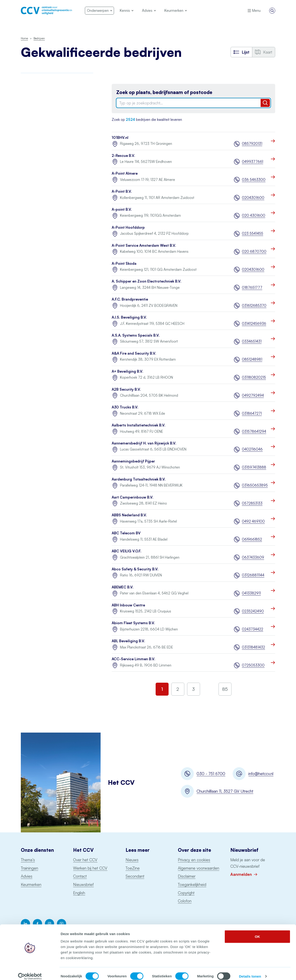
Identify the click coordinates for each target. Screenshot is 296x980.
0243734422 (253, 629)
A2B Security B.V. (126, 389)
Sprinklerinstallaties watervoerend (47, 229)
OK (257, 931)
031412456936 (254, 324)
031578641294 (254, 431)
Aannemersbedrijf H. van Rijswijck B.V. (144, 443)
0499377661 (253, 162)
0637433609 (253, 557)
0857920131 (252, 144)
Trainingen (29, 868)
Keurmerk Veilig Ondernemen (44, 158)
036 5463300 (254, 180)
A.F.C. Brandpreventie (130, 299)
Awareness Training (36, 87)
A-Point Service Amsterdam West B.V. (144, 245)
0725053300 (253, 665)
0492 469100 (253, 521)
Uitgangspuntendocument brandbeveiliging (41, 242)
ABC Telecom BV (126, 533)
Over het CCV (85, 860)
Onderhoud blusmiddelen (41, 178)
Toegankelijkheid (192, 884)
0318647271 (252, 413)
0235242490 (253, 611)
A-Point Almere (125, 173)
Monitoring (29, 168)
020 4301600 (254, 215)
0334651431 (252, 341)
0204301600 (253, 198)
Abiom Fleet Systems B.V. (133, 623)
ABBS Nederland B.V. (129, 515)
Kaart (264, 52)
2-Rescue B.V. (123, 156)
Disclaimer (187, 876)
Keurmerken (31, 884)
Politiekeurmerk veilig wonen (43, 148)
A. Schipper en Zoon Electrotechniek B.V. (146, 281)
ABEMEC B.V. (123, 587)
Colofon (185, 901)
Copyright (186, 893)
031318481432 (253, 647)
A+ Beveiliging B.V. (127, 371)
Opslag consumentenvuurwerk (44, 209)
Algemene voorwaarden (199, 868)
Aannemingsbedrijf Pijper (133, 461)
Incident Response (35, 128)
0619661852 (252, 539)
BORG (26, 108)
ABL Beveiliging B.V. (128, 641)
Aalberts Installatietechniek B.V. (139, 425)
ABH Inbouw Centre (128, 605)
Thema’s (28, 860)
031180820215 (254, 377)
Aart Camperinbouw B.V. (133, 497)
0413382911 (251, 593)
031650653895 (255, 485)
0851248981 (252, 359)
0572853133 (252, 503)
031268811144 (253, 575)
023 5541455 (253, 233)
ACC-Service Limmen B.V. (133, 659)
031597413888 (254, 467)
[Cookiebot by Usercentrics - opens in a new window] (30, 971)
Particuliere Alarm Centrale (42, 199)
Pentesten (29, 189)
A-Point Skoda (124, 263)
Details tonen (250, 971)
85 (225, 689)
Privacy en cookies (194, 860)
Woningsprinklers (34, 255)
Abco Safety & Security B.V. (135, 569)
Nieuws (132, 860)
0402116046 (252, 449)
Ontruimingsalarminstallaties (42, 219)
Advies (27, 876)
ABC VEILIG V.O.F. (126, 551)
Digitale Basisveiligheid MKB (43, 118)
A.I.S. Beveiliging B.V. (129, 317)
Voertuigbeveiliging (36, 265)
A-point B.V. (122, 209)
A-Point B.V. (122, 191)
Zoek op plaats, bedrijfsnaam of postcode (164, 92)
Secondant (135, 876)
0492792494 (253, 395)
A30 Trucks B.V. (125, 407)
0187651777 (252, 288)
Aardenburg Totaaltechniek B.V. (139, 479)
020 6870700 (254, 251)
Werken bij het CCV (90, 868)
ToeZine (133, 868)
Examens (28, 138)
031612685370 (254, 306)
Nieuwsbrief (83, 884)
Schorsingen (31, 285)
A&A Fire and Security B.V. (134, 353)
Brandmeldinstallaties (37, 97)
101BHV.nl (120, 138)
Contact (80, 876)
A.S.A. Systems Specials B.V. (136, 335)
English (79, 893)
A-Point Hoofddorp (128, 227)
